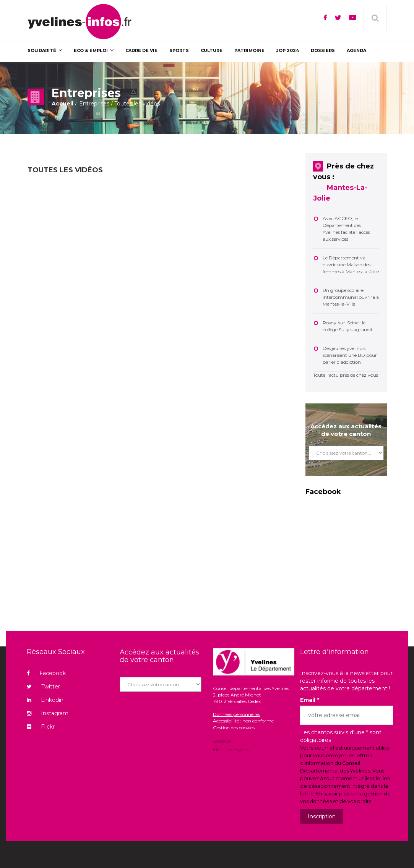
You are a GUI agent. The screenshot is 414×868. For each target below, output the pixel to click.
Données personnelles (236, 714)
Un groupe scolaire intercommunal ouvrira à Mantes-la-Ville (351, 297)
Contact (222, 742)
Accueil (63, 104)
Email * (310, 700)
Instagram (48, 713)
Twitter (43, 687)
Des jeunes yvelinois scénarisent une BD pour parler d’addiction (350, 355)
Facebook (46, 673)
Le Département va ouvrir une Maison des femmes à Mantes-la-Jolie (351, 265)
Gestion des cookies (234, 728)
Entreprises (94, 104)
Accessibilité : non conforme (243, 721)
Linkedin (45, 700)
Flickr (41, 727)
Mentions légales (231, 749)
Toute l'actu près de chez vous (346, 375)
